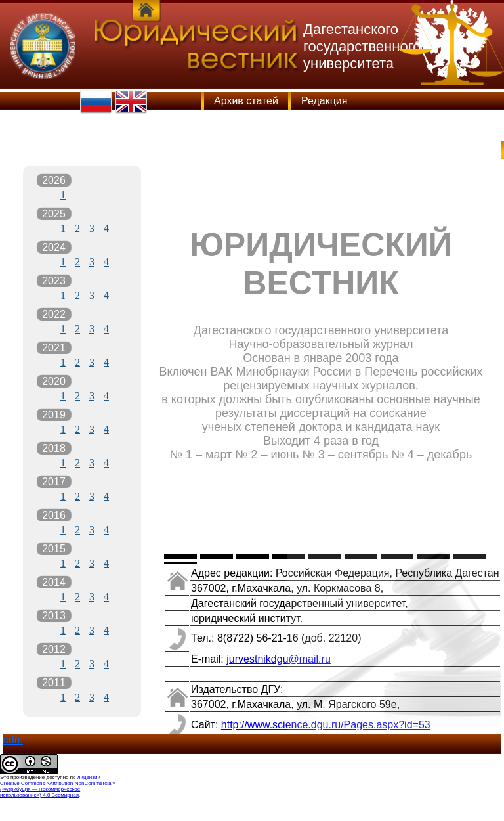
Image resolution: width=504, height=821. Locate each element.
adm (13, 740)
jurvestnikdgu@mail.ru (279, 659)
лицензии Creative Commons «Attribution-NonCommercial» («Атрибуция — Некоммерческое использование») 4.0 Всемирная (58, 786)
